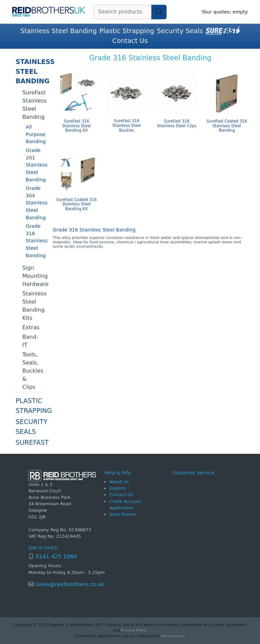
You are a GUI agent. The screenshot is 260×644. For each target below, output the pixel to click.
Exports (118, 488)
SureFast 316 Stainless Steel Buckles (127, 126)
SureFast (30, 442)
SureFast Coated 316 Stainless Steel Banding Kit (77, 205)
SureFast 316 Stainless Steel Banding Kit (77, 126)
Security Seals (180, 31)
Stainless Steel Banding (59, 31)
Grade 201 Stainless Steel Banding (35, 165)
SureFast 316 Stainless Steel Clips (177, 124)
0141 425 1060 (56, 557)
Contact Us (130, 41)
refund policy (173, 636)
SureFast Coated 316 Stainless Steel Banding (227, 126)
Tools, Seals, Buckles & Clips (33, 371)
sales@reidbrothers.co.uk (69, 584)
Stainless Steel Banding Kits (34, 306)
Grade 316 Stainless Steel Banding (35, 241)
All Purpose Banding (35, 134)
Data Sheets (123, 514)
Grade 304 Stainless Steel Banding (35, 203)
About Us (119, 482)
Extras (31, 327)
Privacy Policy (134, 630)
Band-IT (30, 341)
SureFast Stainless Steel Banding (34, 105)
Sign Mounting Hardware (34, 276)
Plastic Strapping (127, 31)
